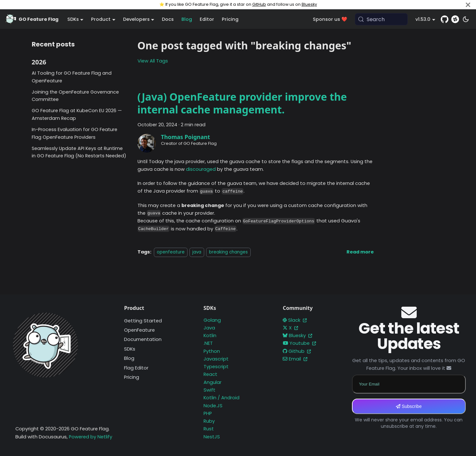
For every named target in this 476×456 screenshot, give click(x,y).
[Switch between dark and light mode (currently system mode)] (466, 19)
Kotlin (210, 336)
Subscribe (409, 406)
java (197, 252)
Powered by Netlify (91, 437)
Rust (209, 429)
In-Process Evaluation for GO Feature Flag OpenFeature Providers (75, 133)
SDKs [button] (73, 19)
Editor (207, 19)
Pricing (230, 19)
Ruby (209, 421)
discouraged (201, 169)
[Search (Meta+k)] (381, 19)
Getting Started (143, 321)
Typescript (216, 367)
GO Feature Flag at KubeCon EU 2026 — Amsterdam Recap (77, 114)
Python (212, 351)
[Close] (468, 5)
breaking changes (228, 252)
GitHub (259, 4)
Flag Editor (136, 368)
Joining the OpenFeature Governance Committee (75, 96)
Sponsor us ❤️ (330, 19)
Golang (212, 320)
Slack (295, 320)
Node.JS (213, 406)
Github (297, 351)
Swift (209, 390)
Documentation (143, 339)
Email (295, 359)
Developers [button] (136, 19)
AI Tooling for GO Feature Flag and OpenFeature (72, 77)
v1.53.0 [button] (423, 19)
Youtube (299, 343)
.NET (208, 343)
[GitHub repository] (445, 19)
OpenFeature (139, 330)
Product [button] (101, 19)
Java (209, 328)
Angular (213, 382)
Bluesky (309, 4)
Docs (168, 19)
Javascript (216, 359)
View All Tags (153, 61)
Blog (187, 19)
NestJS (212, 437)
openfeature (171, 252)
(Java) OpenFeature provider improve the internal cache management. (242, 103)
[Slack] (455, 19)
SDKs (130, 349)
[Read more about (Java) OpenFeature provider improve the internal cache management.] (360, 252)
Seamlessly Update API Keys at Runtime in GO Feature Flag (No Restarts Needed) (79, 152)
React (210, 374)
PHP (208, 413)
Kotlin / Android (221, 398)
